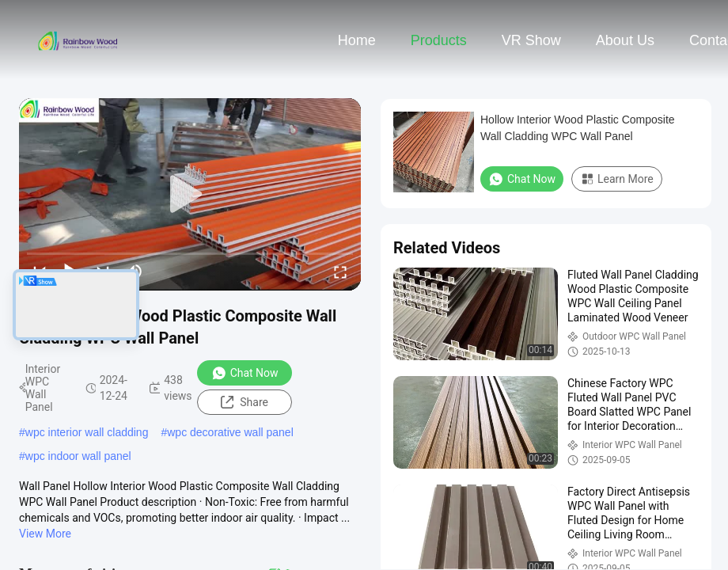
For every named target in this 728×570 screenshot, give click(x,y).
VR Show (531, 40)
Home (357, 40)
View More (45, 534)
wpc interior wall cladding (87, 432)
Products (439, 40)
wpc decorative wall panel (230, 432)
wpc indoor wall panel (78, 456)
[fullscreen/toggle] (340, 272)
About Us (625, 40)
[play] (190, 195)
